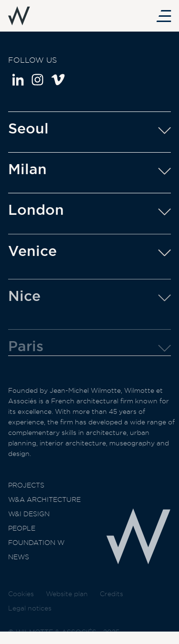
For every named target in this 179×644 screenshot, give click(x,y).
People (22, 533)
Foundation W (36, 547)
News (19, 561)
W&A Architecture (44, 504)
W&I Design (29, 518)
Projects (26, 489)
